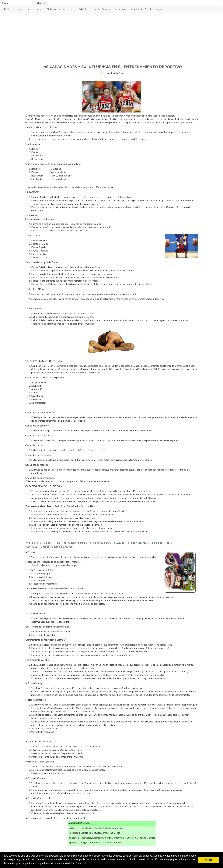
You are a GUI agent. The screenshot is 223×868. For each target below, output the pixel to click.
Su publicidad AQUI (141, 9)
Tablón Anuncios (102, 9)
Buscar (41, 3)
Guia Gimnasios (34, 9)
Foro (72, 9)
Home (19, 9)
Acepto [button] (208, 860)
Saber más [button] (82, 863)
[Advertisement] (112, 37)
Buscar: (6, 3)
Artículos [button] (84, 9)
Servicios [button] (121, 9)
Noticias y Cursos (56, 9)
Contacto (160, 9)
